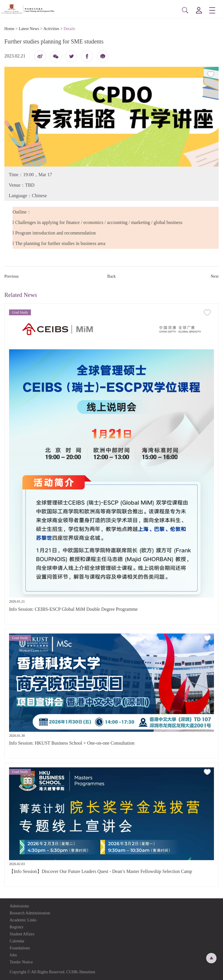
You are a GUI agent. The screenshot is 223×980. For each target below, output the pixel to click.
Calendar (17, 941)
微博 (40, 58)
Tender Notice (21, 962)
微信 (56, 58)
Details (69, 29)
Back (112, 276)
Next (215, 276)
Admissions (19, 906)
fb (87, 56)
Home (9, 29)
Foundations (20, 948)
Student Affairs (22, 934)
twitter (71, 56)
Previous (12, 276)
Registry (16, 927)
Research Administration (30, 913)
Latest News (29, 29)
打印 (103, 58)
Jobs (13, 955)
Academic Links (23, 920)
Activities (51, 29)
